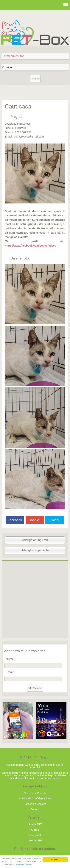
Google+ (35, 520)
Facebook (15, 520)
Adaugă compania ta (35, 550)
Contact (35, 809)
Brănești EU (35, 835)
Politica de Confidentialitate (35, 798)
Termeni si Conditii (35, 793)
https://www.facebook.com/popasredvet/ (31, 246)
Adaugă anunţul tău (35, 540)
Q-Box (35, 830)
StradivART (35, 824)
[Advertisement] (35, 599)
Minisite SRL (35, 840)
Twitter (55, 520)
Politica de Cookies (24, 865)
